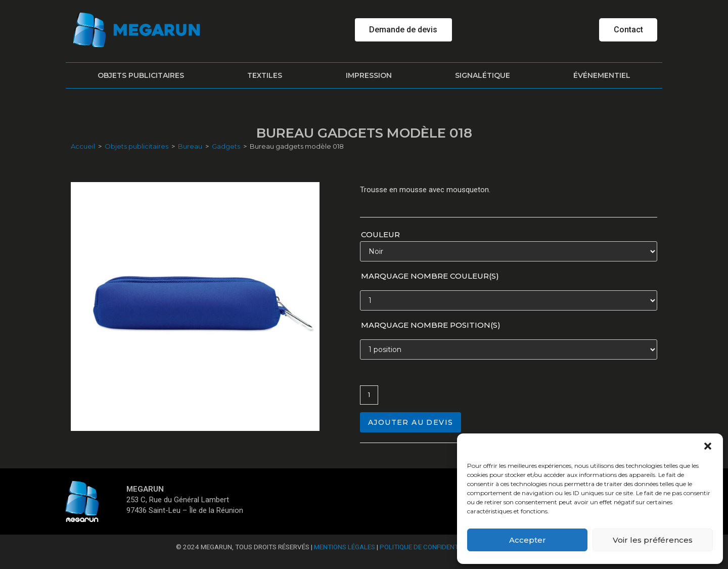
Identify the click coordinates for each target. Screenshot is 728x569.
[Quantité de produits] (369, 395)
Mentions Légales (345, 547)
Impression (369, 75)
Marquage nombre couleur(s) (430, 276)
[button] (708, 446)
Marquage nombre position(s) (431, 325)
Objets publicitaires (141, 75)
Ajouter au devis (411, 422)
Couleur (380, 234)
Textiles (265, 75)
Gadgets (226, 146)
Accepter (528, 540)
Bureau (190, 146)
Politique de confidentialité (428, 547)
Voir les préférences (653, 540)
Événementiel (602, 75)
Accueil (83, 146)
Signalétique (483, 75)
